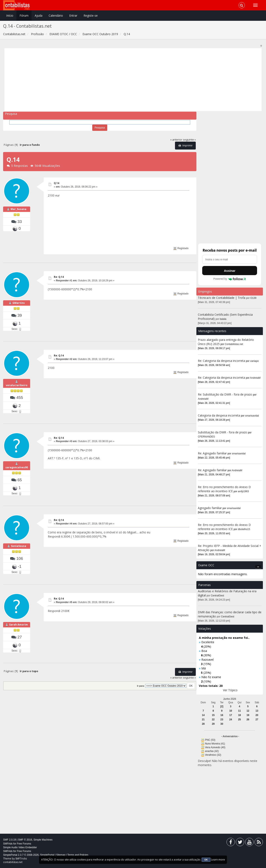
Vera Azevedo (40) (215, 747)
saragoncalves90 (17, 467)
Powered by (230, 279)
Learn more (218, 860)
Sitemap (61, 855)
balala (223, 319)
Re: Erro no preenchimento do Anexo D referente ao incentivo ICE (224, 489)
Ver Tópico (230, 690)
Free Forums (24, 844)
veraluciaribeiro (17, 385)
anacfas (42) (212, 751)
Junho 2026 (230, 699)
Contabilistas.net (234, 344)
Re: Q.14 (59, 277)
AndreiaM (255, 378)
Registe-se (91, 15)
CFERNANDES (206, 437)
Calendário (56, 15)
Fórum (24, 15)
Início (10, 15)
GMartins (19, 303)
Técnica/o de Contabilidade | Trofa (222, 298)
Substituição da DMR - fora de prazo (222, 432)
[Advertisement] (131, 80)
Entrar (73, 15)
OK (206, 860)
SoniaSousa (19, 546)
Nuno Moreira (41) (215, 744)
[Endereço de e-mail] (230, 259)
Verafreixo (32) (213, 755)
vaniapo (255, 361)
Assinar (230, 271)
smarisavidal (252, 416)
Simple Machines (43, 840)
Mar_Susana (18, 209)
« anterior (176, 140)
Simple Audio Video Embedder (20, 847)
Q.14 (57, 183)
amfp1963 (243, 491)
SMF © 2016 (25, 840)
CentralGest (217, 596)
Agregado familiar (210, 508)
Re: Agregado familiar (213, 453)
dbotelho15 (244, 529)
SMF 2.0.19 (10, 840)
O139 (253, 298)
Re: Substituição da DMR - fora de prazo (225, 394)
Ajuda (39, 15)
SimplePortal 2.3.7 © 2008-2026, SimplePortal (29, 855)
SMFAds (8, 844)
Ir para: (141, 686)
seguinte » (189, 140)
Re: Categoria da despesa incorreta (221, 361)
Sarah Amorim (18, 625)
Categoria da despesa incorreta (219, 415)
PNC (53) (210, 740)
